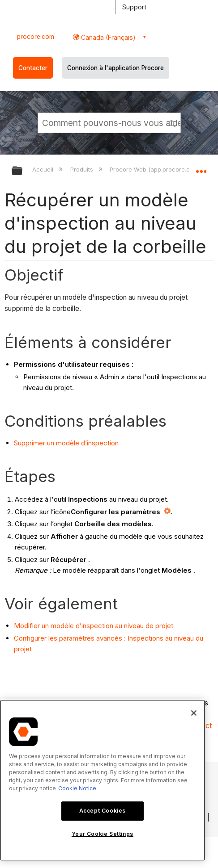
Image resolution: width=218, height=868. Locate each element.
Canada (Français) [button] (107, 37)
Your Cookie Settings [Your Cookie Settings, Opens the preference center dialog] (103, 834)
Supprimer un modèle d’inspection (66, 443)
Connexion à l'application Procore (115, 68)
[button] (172, 122)
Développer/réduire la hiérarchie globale (23, 171)
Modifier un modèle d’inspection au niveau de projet (94, 626)
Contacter (33, 68)
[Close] (194, 713)
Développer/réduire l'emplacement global (201, 168)
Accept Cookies (103, 811)
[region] (103, 780)
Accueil (44, 169)
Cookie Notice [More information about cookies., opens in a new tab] (77, 788)
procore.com (36, 37)
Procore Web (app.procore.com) (156, 169)
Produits (83, 169)
